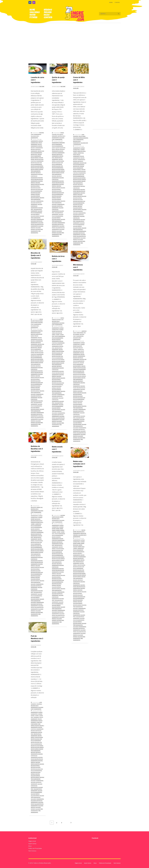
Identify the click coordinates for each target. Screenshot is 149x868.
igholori (76, 88)
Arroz (62, 318)
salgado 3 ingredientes (37, 201)
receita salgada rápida (37, 166)
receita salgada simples (37, 168)
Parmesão (62, 143)
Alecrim (63, 515)
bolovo (81, 348)
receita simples (35, 169)
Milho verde (82, 136)
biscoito (40, 331)
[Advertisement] (75, 40)
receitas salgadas (36, 188)
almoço (83, 148)
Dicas (30, 846)
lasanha (41, 141)
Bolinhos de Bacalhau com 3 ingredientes (37, 449)
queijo (54, 148)
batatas (58, 530)
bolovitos (76, 348)
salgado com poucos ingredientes (37, 206)
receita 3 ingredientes (37, 148)
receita (40, 146)
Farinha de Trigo (56, 320)
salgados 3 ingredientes (37, 219)
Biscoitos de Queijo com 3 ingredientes (36, 255)
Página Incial (32, 841)
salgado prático (35, 214)
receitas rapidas (35, 186)
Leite (83, 135)
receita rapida (60, 161)
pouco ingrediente (57, 144)
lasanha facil (35, 143)
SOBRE (111, 2)
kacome (42, 87)
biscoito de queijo (36, 333)
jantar (75, 153)
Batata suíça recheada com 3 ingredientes (79, 464)
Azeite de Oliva (56, 517)
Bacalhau (34, 507)
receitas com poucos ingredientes (37, 176)
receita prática (35, 158)
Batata (38, 507)
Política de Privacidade (35, 848)
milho (75, 155)
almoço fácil (77, 150)
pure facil (39, 722)
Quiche (58, 148)
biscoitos (33, 334)
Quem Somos (32, 844)
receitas (33, 173)
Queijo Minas (34, 323)
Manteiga (76, 136)
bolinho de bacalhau (37, 521)
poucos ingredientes (57, 146)
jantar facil (81, 153)
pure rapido (34, 724)
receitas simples (35, 198)
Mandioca (34, 704)
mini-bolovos (77, 351)
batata (58, 529)
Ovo (58, 134)
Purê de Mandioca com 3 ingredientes (37, 639)
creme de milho (81, 151)
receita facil (34, 154)
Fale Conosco (32, 851)
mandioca (37, 717)
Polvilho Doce (39, 321)
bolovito (80, 346)
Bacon (83, 530)
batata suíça (81, 547)
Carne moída (80, 333)
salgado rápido (35, 216)
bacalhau (38, 519)
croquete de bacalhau (37, 522)
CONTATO (117, 2)
